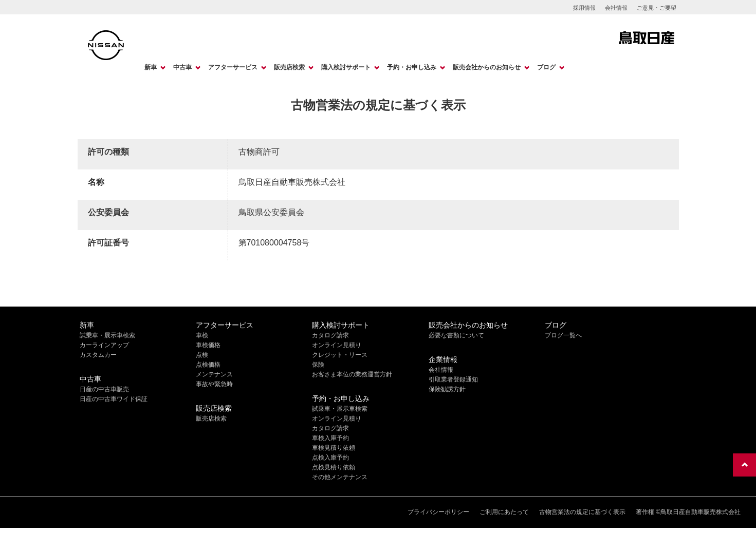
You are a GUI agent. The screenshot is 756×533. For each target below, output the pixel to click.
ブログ (546, 67)
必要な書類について (456, 335)
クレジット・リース (340, 355)
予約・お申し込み (412, 67)
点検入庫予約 (330, 458)
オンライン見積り (337, 345)
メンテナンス (214, 374)
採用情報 (584, 8)
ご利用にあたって (504, 512)
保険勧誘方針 (447, 389)
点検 (202, 355)
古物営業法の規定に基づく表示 (582, 512)
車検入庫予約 (330, 438)
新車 (151, 67)
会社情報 (616, 8)
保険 (318, 365)
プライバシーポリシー (438, 512)
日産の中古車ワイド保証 (114, 399)
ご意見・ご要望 (657, 8)
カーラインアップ (104, 345)
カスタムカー (98, 355)
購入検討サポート (346, 67)
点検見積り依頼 (334, 467)
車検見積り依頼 (334, 448)
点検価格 (208, 365)
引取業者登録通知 (453, 379)
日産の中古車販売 (104, 389)
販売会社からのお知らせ (487, 67)
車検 (202, 335)
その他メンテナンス (340, 477)
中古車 (182, 67)
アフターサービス (233, 67)
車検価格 (208, 345)
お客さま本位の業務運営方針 (352, 374)
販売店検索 (289, 67)
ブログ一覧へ (563, 335)
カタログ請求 (330, 335)
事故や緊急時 (214, 384)
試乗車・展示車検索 (107, 335)
